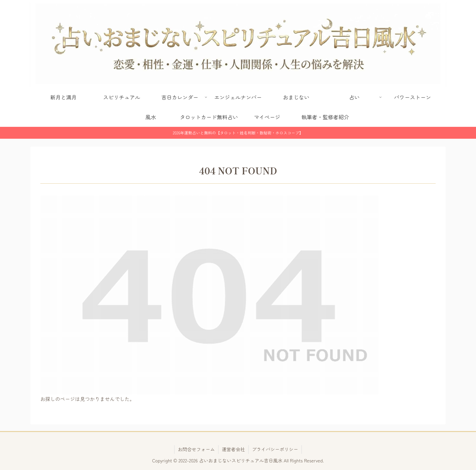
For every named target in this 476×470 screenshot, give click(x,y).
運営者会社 (233, 449)
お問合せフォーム (196, 449)
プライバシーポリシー (275, 449)
